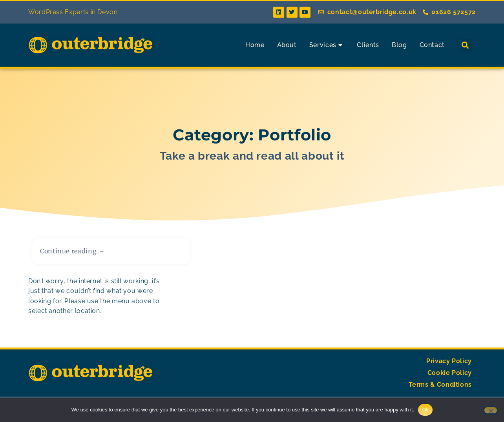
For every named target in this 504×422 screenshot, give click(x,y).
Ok (425, 410)
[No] (491, 410)
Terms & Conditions (440, 387)
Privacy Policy (449, 364)
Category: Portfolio (252, 137)
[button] (465, 45)
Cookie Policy (450, 376)
